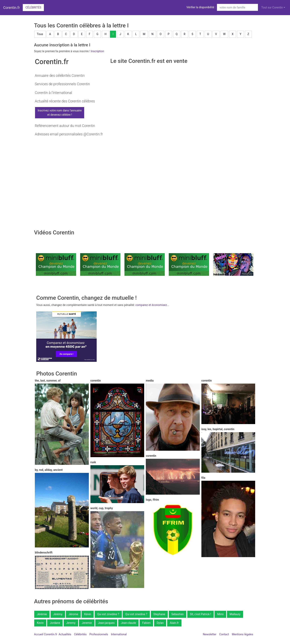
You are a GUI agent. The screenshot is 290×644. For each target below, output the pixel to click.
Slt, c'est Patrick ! (200, 614)
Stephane (159, 614)
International (119, 634)
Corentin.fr (11, 8)
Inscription (97, 51)
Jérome (73, 614)
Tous (40, 34)
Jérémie (42, 614)
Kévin (88, 614)
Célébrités (33, 7)
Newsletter (210, 634)
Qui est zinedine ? (108, 614)
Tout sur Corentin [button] (272, 7)
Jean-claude (128, 623)
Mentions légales (242, 634)
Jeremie (87, 623)
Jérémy (58, 614)
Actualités (65, 634)
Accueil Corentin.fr (46, 634)
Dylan (160, 623)
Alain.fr (174, 623)
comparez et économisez (151, 305)
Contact (224, 634)
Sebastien (178, 614)
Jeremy (71, 623)
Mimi (220, 614)
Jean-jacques (106, 623)
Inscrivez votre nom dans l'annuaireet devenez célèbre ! (60, 113)
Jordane (55, 623)
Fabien (146, 623)
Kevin (40, 623)
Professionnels (99, 634)
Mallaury (235, 614)
